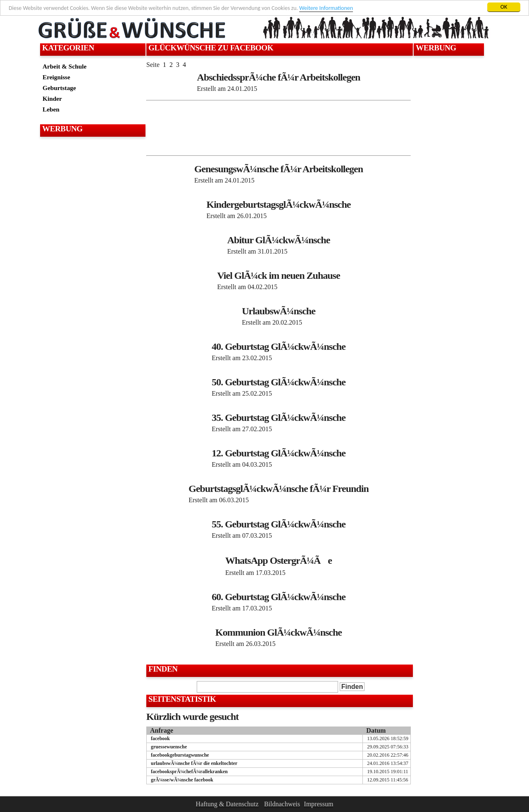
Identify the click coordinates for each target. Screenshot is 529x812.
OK (504, 7)
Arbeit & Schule (64, 66)
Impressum (318, 804)
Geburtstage (59, 88)
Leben (51, 109)
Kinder (52, 99)
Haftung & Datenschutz (227, 804)
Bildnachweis (282, 804)
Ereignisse (56, 77)
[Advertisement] (92, 159)
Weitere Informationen (326, 8)
